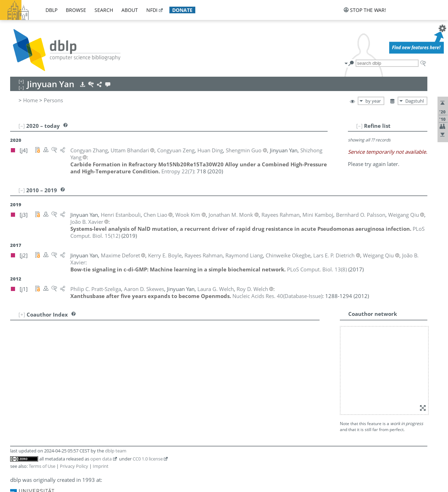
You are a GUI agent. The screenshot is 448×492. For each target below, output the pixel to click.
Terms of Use (42, 466)
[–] (359, 126)
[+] (22, 314)
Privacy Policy (74, 466)
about (130, 10)
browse (76, 10)
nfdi (152, 10)
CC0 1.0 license (148, 459)
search (104, 10)
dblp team (116, 451)
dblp (51, 10)
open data (101, 459)
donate (182, 10)
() (178, 171)
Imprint (101, 466)
